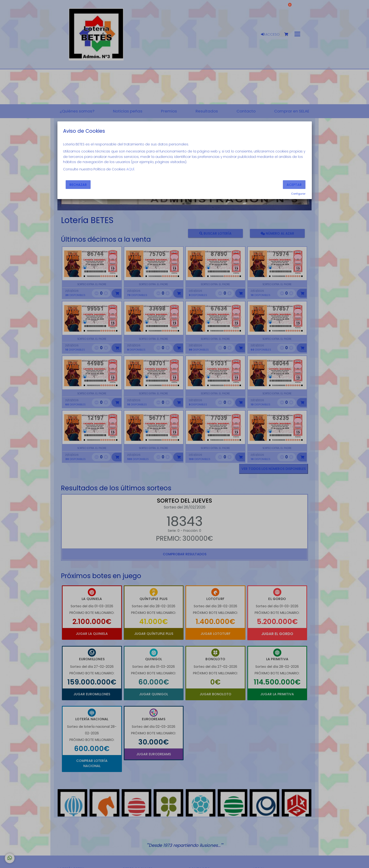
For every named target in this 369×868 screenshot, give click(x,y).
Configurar (298, 194)
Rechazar (78, 185)
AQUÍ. (130, 169)
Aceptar (294, 185)
